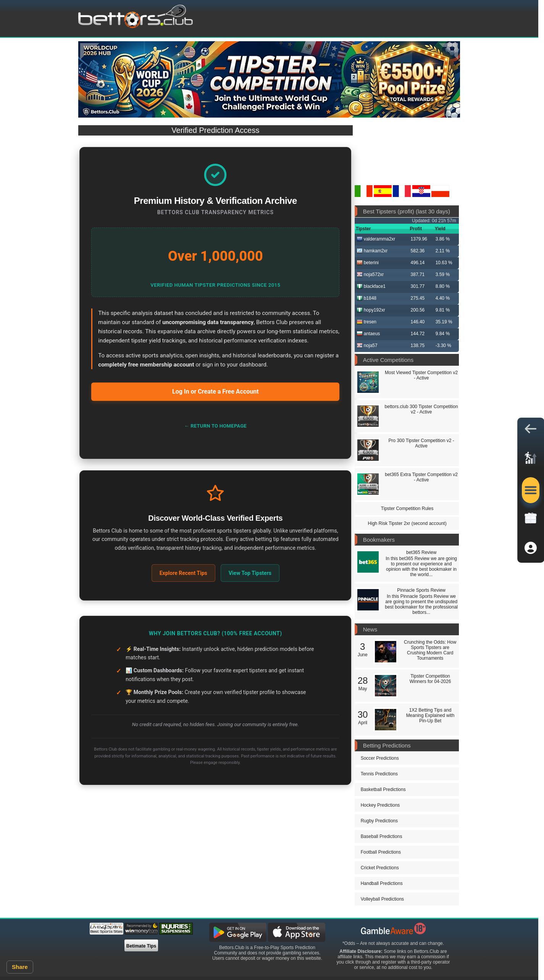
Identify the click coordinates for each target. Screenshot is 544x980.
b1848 (366, 298)
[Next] (449, 51)
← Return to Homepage (215, 426)
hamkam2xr (372, 251)
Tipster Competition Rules (407, 509)
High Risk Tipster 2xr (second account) (407, 523)
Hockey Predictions (380, 805)
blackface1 (371, 286)
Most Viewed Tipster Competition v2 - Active (421, 375)
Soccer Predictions (380, 758)
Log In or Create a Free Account (216, 392)
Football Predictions (381, 852)
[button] (531, 431)
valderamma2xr (376, 239)
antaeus (368, 334)
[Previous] (90, 51)
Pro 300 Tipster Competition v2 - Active (421, 443)
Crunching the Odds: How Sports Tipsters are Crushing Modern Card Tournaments (430, 650)
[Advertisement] (216, 860)
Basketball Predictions (383, 789)
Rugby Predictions (379, 821)
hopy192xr (371, 310)
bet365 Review (421, 552)
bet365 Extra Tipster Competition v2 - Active (421, 477)
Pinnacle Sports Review (421, 590)
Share (20, 967)
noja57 (367, 346)
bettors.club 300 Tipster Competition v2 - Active (421, 409)
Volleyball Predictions (382, 899)
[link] (531, 460)
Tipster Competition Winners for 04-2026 (430, 679)
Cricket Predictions (380, 868)
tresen (366, 322)
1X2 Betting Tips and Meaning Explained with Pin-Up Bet (430, 715)
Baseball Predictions (382, 836)
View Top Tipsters (250, 573)
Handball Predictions (382, 883)
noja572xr (370, 274)
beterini (368, 263)
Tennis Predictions (379, 774)
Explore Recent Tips (183, 573)
